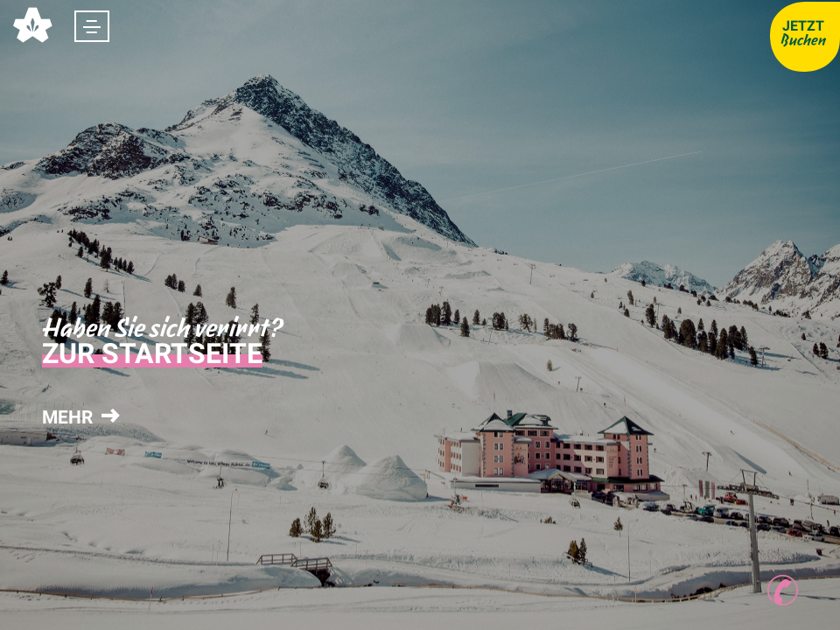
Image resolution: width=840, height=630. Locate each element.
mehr (79, 417)
